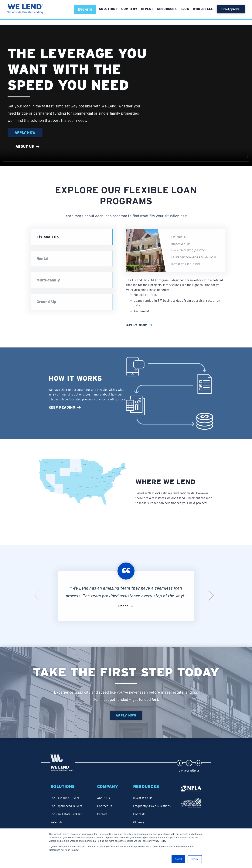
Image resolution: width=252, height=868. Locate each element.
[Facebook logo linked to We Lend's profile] (180, 763)
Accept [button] (178, 859)
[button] (85, 9)
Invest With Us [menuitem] (145, 796)
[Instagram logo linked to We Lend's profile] (199, 763)
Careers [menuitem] (104, 810)
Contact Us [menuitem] (106, 803)
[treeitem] (72, 259)
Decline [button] (195, 859)
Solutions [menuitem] (63, 786)
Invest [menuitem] (147, 9)
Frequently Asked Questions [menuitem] (155, 803)
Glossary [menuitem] (141, 817)
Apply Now (26, 133)
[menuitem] (108, 9)
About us (25, 147)
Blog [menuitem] (185, 9)
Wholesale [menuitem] (203, 9)
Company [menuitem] (129, 9)
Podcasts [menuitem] (141, 810)
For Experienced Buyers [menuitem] (67, 803)
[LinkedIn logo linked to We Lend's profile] (189, 763)
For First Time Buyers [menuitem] (65, 796)
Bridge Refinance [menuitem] (62, 825)
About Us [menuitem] (105, 796)
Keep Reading (62, 408)
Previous (37, 596)
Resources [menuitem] (167, 9)
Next (211, 596)
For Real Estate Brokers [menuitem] (67, 810)
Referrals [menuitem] (57, 817)
